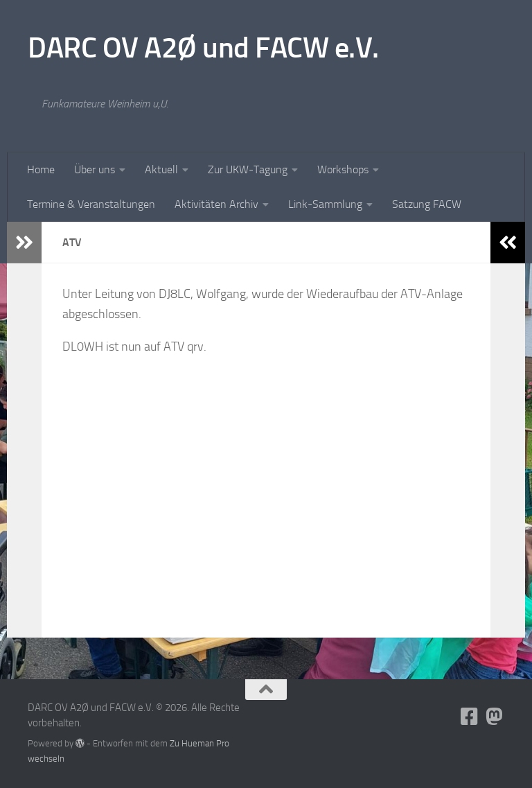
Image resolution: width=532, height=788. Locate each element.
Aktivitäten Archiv (216, 204)
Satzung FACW (427, 204)
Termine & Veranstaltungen (91, 204)
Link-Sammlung (325, 204)
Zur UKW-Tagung (248, 169)
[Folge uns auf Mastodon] (495, 717)
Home (41, 169)
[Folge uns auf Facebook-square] (470, 717)
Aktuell (161, 169)
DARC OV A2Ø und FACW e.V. (203, 48)
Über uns (95, 169)
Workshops (343, 169)
